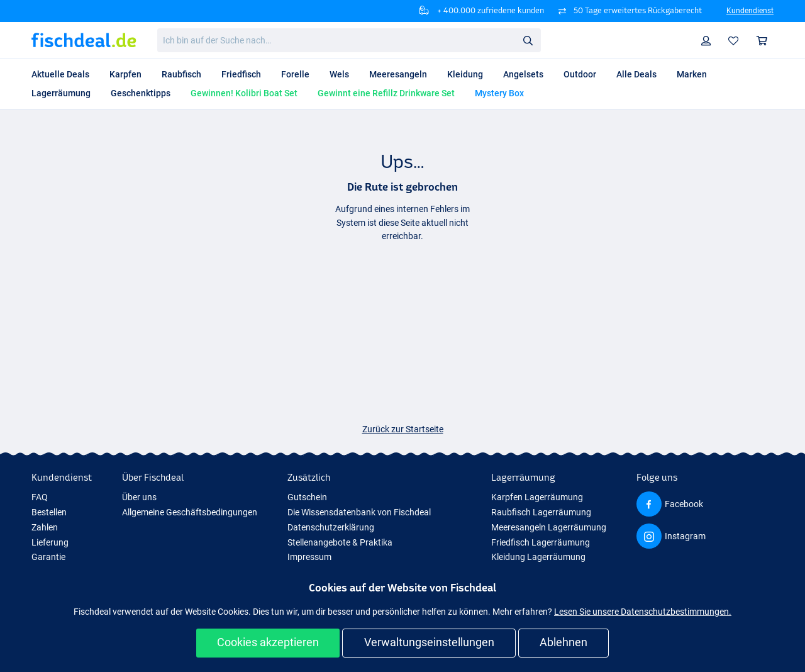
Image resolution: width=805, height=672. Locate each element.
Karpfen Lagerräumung (537, 497)
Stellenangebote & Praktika (340, 542)
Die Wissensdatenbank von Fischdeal (359, 512)
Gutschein (307, 497)
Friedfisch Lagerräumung (541, 542)
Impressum (309, 557)
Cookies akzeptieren (268, 642)
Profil (709, 41)
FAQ (40, 497)
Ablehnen (563, 642)
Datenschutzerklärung (331, 527)
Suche (531, 41)
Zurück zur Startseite (403, 429)
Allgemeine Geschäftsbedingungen (190, 512)
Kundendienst (750, 11)
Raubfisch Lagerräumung (541, 512)
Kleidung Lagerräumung (538, 557)
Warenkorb (765, 41)
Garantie (48, 557)
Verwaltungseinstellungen (429, 642)
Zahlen (45, 527)
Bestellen (49, 512)
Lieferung (50, 542)
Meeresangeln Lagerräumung (549, 527)
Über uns (139, 497)
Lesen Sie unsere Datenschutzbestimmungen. (643, 612)
